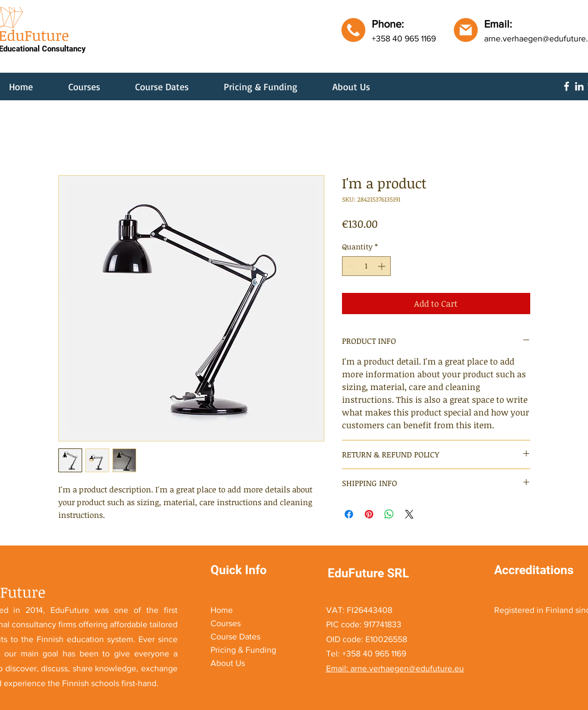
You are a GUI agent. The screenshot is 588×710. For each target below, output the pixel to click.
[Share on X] (409, 514)
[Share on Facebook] (349, 514)
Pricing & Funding (243, 650)
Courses (226, 623)
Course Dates (235, 637)
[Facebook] (567, 86)
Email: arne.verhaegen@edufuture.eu (395, 668)
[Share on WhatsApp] (389, 514)
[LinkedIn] (579, 86)
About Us (228, 663)
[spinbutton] (366, 266)
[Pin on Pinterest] (369, 514)
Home (222, 610)
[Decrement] (350, 266)
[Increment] (383, 266)
